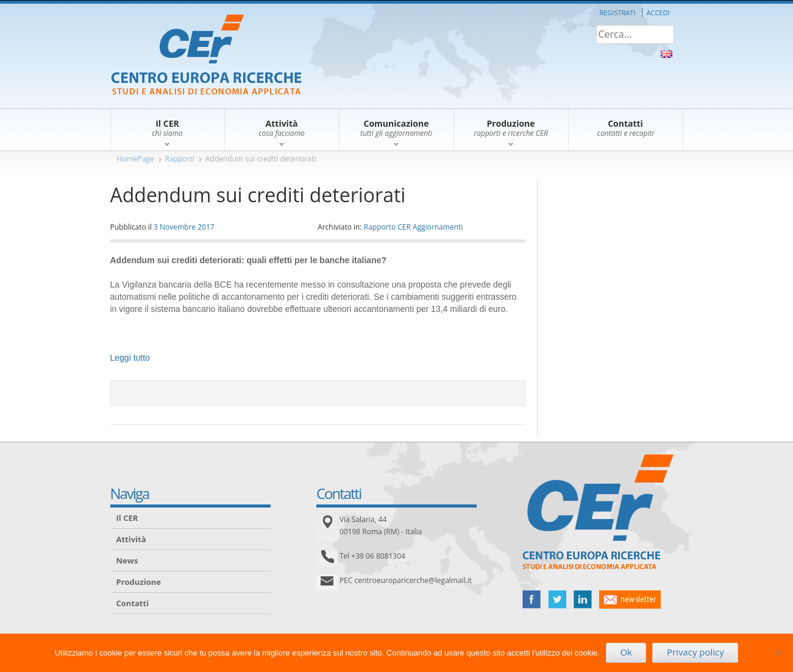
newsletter (630, 599)
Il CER (127, 518)
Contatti (133, 603)
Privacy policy (695, 652)
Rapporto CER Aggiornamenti (414, 227)
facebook (532, 599)
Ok (626, 652)
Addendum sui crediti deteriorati (261, 159)
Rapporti (180, 159)
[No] (778, 653)
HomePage (136, 159)
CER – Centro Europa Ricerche (206, 56)
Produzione (139, 582)
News (127, 561)
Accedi (658, 12)
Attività (131, 539)
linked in (583, 599)
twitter (557, 599)
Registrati (617, 12)
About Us (667, 54)
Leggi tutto (130, 358)
